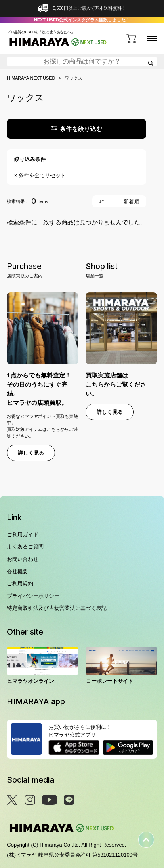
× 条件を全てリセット (40, 175)
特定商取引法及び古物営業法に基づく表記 (57, 608)
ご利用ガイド (23, 535)
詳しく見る (31, 453)
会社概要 (17, 571)
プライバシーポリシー (33, 596)
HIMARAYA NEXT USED (31, 78)
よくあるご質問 (25, 547)
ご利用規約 (20, 583)
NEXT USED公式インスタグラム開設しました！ (82, 20)
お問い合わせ (23, 559)
